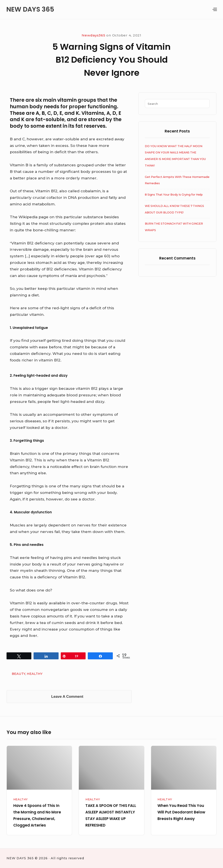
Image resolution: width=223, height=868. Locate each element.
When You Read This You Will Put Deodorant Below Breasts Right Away (181, 812)
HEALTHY (35, 674)
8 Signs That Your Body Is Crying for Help (174, 195)
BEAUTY (19, 674)
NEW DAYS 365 (30, 9)
